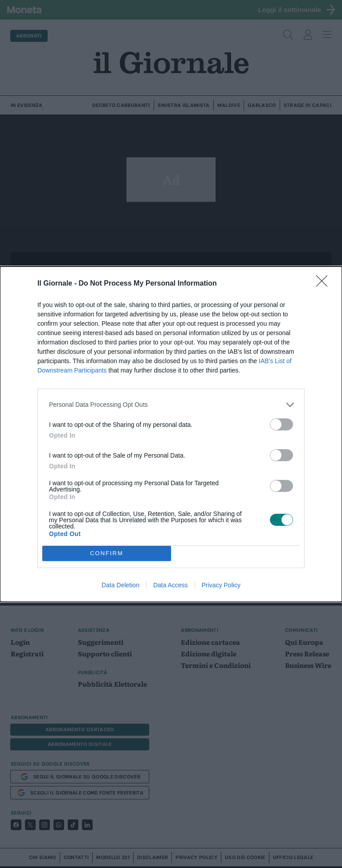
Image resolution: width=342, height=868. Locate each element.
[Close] (325, 284)
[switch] (281, 424)
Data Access (171, 585)
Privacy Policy (221, 585)
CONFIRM (107, 553)
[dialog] (171, 434)
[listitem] (171, 405)
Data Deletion (120, 585)
